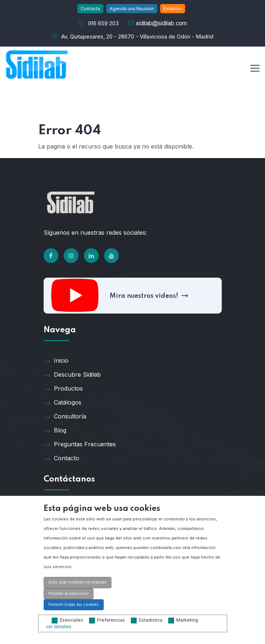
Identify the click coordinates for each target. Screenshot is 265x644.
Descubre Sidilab (72, 375)
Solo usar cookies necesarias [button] (78, 582)
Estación (173, 9)
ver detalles (59, 627)
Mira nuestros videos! (148, 296)
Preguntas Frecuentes (80, 444)
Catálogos (62, 403)
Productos (63, 389)
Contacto (61, 458)
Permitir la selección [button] (69, 594)
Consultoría (65, 417)
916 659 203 (103, 23)
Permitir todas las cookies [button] (74, 605)
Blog (55, 431)
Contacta (90, 9)
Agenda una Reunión (132, 9)
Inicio (56, 361)
